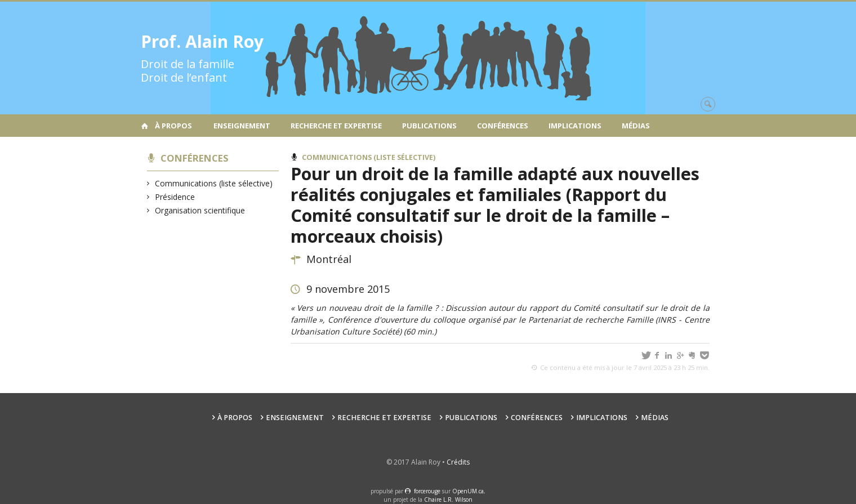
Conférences (503, 126)
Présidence (175, 197)
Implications (575, 126)
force (427, 491)
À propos (173, 126)
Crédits (458, 462)
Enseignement (242, 126)
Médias (636, 126)
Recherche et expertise (336, 126)
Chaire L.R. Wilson (448, 499)
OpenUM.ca (468, 491)
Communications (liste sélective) (214, 183)
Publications (429, 126)
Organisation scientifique (200, 210)
